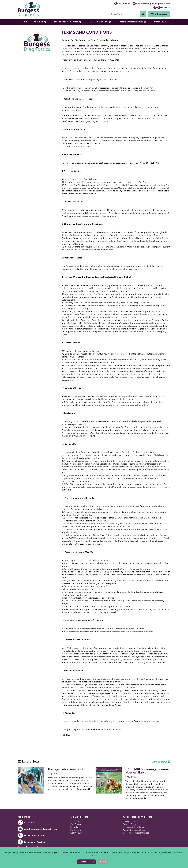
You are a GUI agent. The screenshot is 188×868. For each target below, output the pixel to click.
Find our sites (159, 14)
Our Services (76, 824)
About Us (40, 22)
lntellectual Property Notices (136, 833)
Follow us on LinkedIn (31, 836)
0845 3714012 (122, 4)
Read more (84, 789)
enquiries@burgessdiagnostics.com (151, 4)
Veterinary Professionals (133, 22)
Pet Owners (76, 830)
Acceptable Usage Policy (134, 830)
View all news (161, 762)
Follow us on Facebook (32, 842)
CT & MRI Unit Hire (100, 22)
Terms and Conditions (133, 827)
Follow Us (164, 7)
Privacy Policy (129, 821)
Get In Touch (160, 22)
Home (24, 22)
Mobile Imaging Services (68, 22)
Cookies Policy (129, 824)
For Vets (74, 827)
